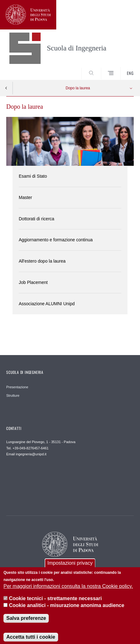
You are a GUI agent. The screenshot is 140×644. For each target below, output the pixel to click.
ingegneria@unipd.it (31, 454)
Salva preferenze (26, 623)
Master (25, 197)
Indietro (6, 88)
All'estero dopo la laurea (42, 261)
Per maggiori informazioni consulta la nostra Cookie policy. (68, 591)
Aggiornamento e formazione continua (56, 240)
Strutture (13, 395)
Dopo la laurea (78, 88)
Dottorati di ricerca (37, 219)
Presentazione (17, 387)
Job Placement (33, 282)
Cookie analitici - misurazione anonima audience (67, 610)
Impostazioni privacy (70, 568)
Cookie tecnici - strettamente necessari (55, 603)
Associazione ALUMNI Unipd (47, 304)
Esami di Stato (33, 176)
